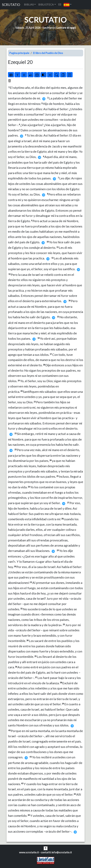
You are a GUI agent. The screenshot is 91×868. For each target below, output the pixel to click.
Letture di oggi (66, 28)
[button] (68, 5)
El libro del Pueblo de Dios (48, 53)
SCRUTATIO (11, 5)
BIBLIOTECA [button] (46, 4)
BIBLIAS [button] (29, 4)
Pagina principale (19, 53)
